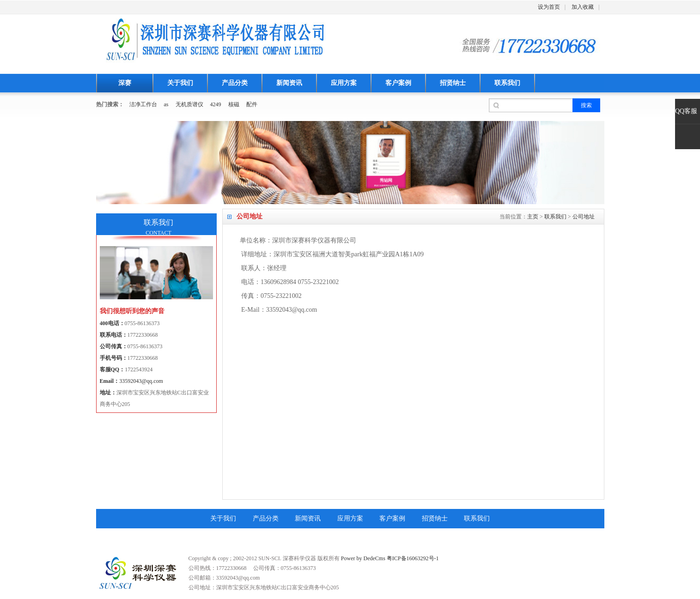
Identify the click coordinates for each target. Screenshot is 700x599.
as (166, 104)
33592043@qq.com (141, 381)
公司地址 (584, 217)
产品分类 (235, 83)
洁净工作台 (143, 104)
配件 (252, 104)
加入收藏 (583, 7)
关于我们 (180, 83)
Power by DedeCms (363, 558)
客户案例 (398, 83)
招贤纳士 (453, 83)
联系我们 (507, 83)
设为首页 (549, 7)
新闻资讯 (289, 83)
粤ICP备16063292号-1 (413, 558)
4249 (216, 104)
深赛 (125, 83)
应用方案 (344, 83)
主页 (533, 217)
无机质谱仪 (189, 104)
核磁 (234, 104)
